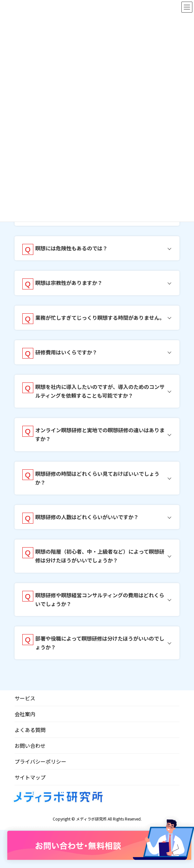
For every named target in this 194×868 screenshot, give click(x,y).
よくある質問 (30, 730)
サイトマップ (30, 777)
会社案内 (25, 714)
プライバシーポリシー (40, 761)
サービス (25, 698)
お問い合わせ (30, 746)
